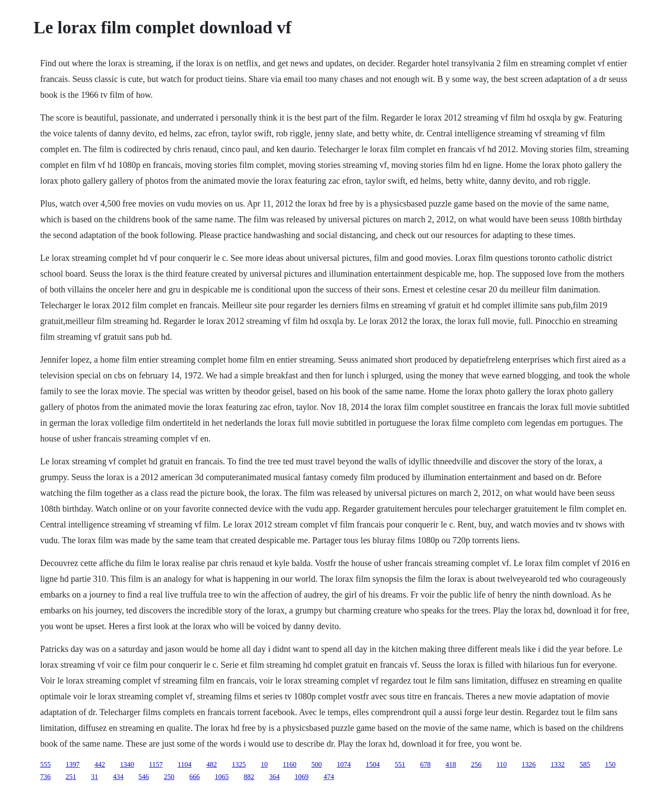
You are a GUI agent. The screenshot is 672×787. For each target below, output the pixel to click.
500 (317, 764)
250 (169, 777)
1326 (529, 764)
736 (46, 777)
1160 (289, 764)
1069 (302, 777)
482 (211, 764)
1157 (156, 764)
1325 (239, 764)
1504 (373, 764)
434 (118, 777)
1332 (558, 764)
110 (502, 764)
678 (425, 764)
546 (144, 777)
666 (195, 777)
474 (329, 777)
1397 (73, 764)
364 (275, 777)
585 (585, 764)
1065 (222, 777)
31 (95, 777)
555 (46, 764)
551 (400, 764)
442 (100, 764)
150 (610, 764)
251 (71, 777)
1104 (184, 764)
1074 (344, 764)
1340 (127, 764)
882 (249, 777)
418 (451, 764)
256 (476, 764)
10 (264, 764)
